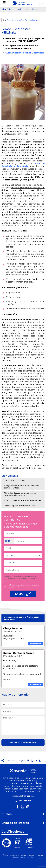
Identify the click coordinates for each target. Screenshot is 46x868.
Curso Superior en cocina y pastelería (25, 53)
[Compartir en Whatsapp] (40, 761)
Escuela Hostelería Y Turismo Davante (23, 20)
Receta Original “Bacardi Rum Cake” (20, 506)
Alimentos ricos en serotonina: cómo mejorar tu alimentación (20, 494)
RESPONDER (35, 643)
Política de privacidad (26, 855)
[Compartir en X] (32, 761)
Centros (31, 796)
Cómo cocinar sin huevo (15, 480)
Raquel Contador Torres (19, 653)
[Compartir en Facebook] (28, 761)
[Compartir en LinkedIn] (36, 761)
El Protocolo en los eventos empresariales (22, 500)
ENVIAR (23, 594)
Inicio (4, 9)
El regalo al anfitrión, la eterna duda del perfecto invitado (21, 487)
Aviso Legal (13, 855)
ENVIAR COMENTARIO (23, 743)
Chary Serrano (13, 628)
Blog (10, 9)
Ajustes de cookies (27, 857)
